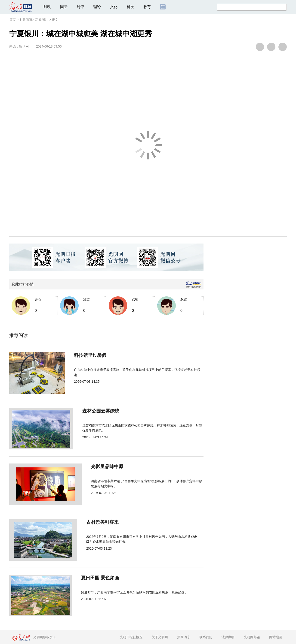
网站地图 (276, 637)
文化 (114, 7)
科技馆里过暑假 (93, 355)
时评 (80, 7)
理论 (97, 7)
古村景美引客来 (93, 522)
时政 (47, 7)
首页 (12, 20)
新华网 (24, 46)
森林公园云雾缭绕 (95, 411)
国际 (64, 7)
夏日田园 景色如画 (96, 578)
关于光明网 (160, 637)
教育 (147, 7)
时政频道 (26, 20)
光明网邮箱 (252, 637)
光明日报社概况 (131, 637)
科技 (130, 7)
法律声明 (228, 637)
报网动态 (184, 637)
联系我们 (206, 637)
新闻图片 (42, 20)
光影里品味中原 (93, 466)
